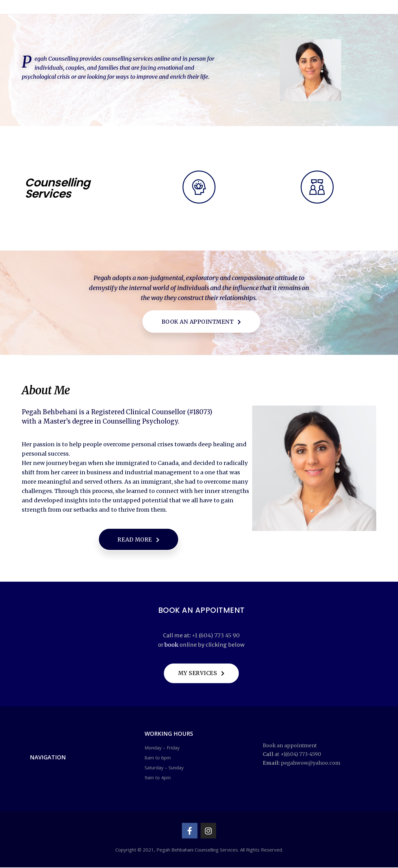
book (171, 645)
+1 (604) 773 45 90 (216, 636)
